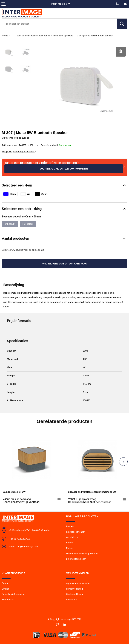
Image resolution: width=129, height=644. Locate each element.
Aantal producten (15, 239)
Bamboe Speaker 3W (14, 492)
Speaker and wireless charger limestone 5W (92, 492)
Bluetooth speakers (63, 36)
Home (5, 36)
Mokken (70, 548)
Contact (6, 583)
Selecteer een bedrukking (22, 209)
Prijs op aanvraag (17, 499)
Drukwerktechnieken (76, 559)
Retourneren (8, 599)
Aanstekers (72, 537)
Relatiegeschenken (76, 532)
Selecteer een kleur (17, 185)
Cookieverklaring (74, 594)
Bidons (70, 543)
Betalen (6, 589)
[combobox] (59, 24)
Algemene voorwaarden (78, 583)
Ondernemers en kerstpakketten (82, 553)
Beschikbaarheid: (21, 502)
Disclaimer (71, 599)
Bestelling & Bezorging (13, 594)
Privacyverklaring (74, 589)
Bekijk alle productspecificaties (19, 151)
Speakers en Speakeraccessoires (33, 36)
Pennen (70, 526)
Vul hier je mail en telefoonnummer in (64, 169)
